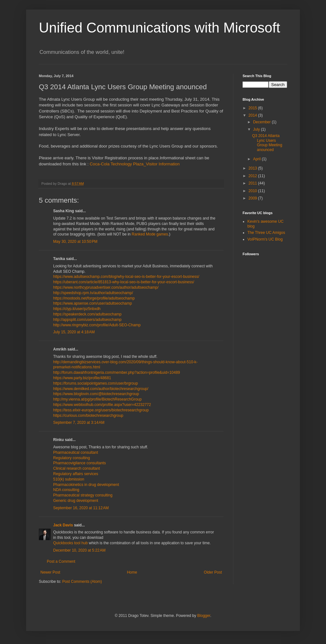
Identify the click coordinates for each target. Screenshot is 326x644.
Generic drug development (76, 501)
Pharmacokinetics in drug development (86, 485)
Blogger (204, 616)
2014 (253, 115)
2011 (253, 183)
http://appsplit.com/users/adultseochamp (87, 320)
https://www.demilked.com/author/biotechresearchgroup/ (101, 389)
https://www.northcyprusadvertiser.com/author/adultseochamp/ (106, 287)
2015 (253, 108)
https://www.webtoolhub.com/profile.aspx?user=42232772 (102, 405)
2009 (253, 198)
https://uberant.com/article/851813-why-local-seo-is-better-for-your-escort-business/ (124, 282)
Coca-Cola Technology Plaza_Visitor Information (135, 164)
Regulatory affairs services (76, 474)
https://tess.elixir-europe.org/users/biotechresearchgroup (101, 410)
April (257, 159)
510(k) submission (69, 479)
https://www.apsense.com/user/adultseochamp (92, 303)
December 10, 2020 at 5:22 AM (79, 550)
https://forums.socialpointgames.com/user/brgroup (96, 383)
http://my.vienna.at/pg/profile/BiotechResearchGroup (97, 399)
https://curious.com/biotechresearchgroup (88, 416)
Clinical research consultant (77, 468)
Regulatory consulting (71, 458)
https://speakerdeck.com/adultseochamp (87, 314)
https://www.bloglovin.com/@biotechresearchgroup (96, 394)
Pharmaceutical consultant (76, 452)
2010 (253, 191)
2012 (253, 176)
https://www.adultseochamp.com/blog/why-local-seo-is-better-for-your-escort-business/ (126, 277)
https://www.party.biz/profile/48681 (82, 378)
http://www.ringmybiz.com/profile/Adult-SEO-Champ (97, 325)
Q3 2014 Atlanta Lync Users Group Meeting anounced (267, 143)
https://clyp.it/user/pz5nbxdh (77, 309)
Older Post (213, 572)
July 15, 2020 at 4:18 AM (74, 332)
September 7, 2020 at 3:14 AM (79, 423)
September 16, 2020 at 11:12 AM (81, 508)
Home (132, 572)
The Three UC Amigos (266, 233)
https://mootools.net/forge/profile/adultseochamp (94, 298)
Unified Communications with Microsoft (159, 28)
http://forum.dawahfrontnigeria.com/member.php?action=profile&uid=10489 (117, 373)
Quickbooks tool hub (71, 543)
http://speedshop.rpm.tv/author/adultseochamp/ (93, 293)
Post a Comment (61, 561)
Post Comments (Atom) (82, 582)
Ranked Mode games (150, 234)
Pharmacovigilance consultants (79, 463)
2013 (253, 168)
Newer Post (50, 572)
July (257, 129)
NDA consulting (66, 490)
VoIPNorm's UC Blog (265, 239)
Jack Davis (63, 525)
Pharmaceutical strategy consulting (83, 495)
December (262, 122)
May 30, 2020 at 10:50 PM (75, 242)
